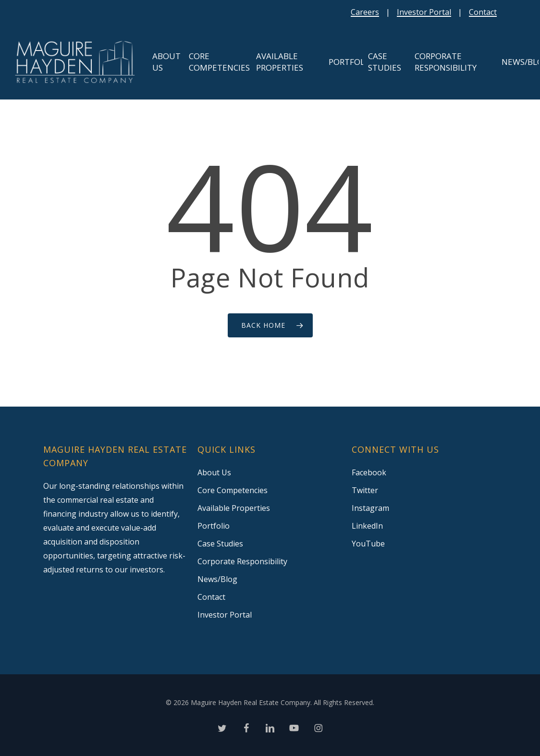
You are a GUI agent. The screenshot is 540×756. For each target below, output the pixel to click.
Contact (483, 12)
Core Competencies (233, 490)
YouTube (368, 544)
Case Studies (220, 544)
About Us (214, 472)
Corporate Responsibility (242, 561)
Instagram (370, 508)
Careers (365, 12)
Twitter (365, 490)
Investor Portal (424, 12)
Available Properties (234, 508)
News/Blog (217, 579)
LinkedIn (367, 526)
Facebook (369, 472)
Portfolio (214, 526)
